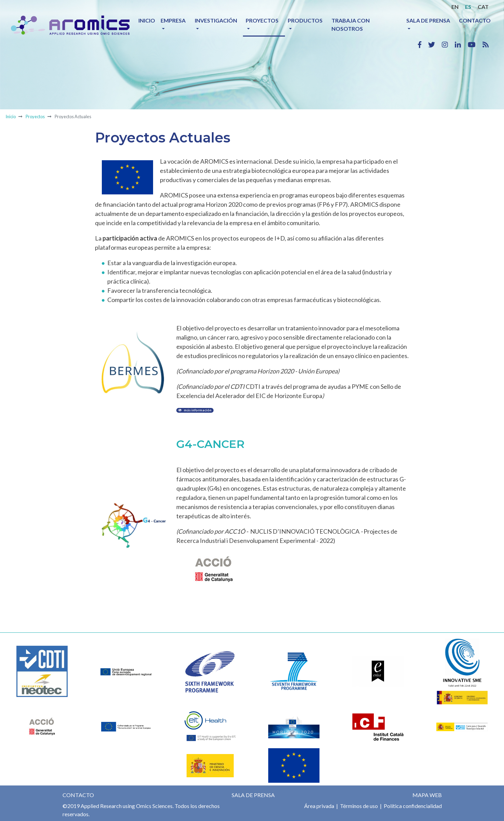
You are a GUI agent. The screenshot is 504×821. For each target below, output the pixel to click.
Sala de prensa (253, 795)
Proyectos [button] (262, 20)
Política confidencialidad (412, 806)
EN (455, 7)
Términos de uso (358, 806)
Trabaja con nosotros (351, 24)
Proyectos (35, 117)
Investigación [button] (216, 20)
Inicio (147, 20)
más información (195, 410)
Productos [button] (305, 20)
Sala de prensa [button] (428, 20)
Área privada (319, 806)
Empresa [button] (173, 20)
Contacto (475, 20)
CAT (483, 7)
